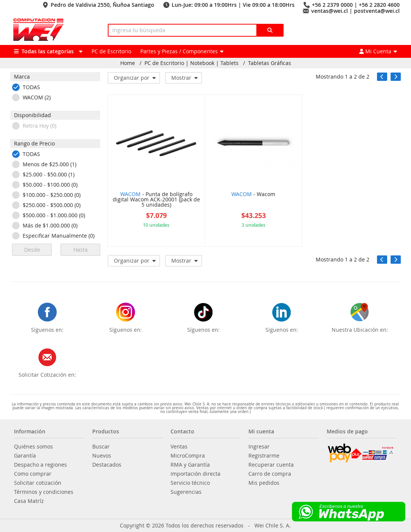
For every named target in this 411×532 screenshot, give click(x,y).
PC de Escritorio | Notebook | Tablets (192, 63)
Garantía (25, 456)
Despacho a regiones (40, 465)
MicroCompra (188, 456)
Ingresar (259, 447)
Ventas (179, 447)
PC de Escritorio (111, 51)
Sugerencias (186, 492)
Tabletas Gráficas (270, 63)
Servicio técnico (190, 483)
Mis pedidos (264, 483)
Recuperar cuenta (271, 465)
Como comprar (33, 474)
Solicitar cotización (38, 483)
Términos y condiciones (44, 492)
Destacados (107, 465)
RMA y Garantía (190, 465)
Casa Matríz (29, 501)
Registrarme (264, 456)
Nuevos (102, 456)
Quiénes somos (33, 447)
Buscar (101, 447)
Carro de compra (270, 474)
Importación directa (195, 474)
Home (128, 63)
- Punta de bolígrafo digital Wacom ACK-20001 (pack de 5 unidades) (156, 200)
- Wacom (253, 195)
